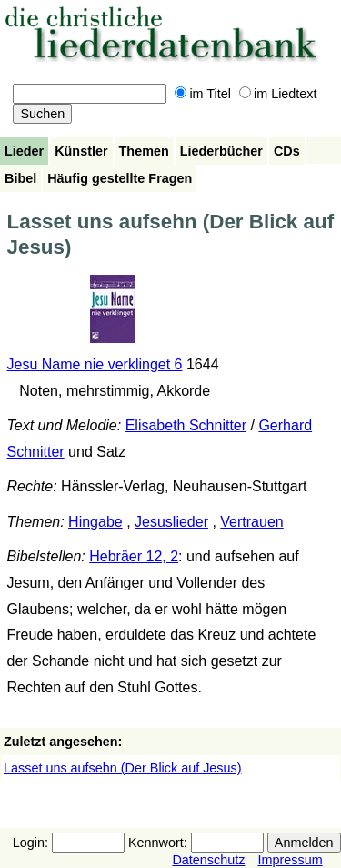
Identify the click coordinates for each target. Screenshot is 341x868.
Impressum (290, 860)
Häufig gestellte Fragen (120, 178)
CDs (287, 151)
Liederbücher (221, 151)
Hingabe (95, 522)
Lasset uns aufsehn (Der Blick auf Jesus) (123, 768)
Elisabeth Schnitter (186, 425)
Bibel (20, 178)
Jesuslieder (171, 522)
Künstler (81, 151)
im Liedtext (278, 94)
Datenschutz (208, 860)
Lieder (24, 151)
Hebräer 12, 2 (134, 556)
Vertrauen (251, 522)
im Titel (203, 94)
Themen (144, 151)
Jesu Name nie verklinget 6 (95, 364)
